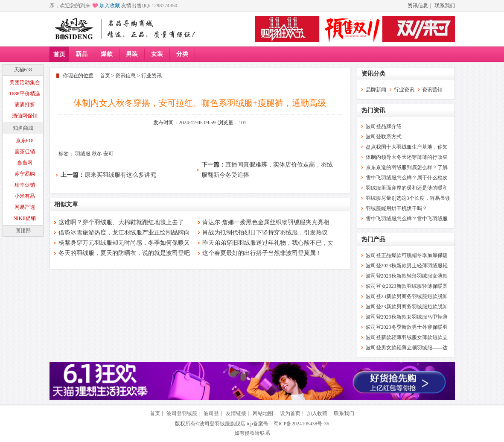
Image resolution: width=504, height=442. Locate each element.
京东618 (25, 141)
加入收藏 (110, 6)
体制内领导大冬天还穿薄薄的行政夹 (407, 157)
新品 (82, 54)
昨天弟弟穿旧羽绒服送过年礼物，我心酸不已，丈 (268, 243)
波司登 (211, 413)
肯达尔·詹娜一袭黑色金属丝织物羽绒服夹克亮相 (266, 222)
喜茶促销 (25, 152)
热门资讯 (373, 110)
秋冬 (97, 154)
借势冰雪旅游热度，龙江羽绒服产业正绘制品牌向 (124, 233)
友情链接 (236, 413)
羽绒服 (83, 154)
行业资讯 (151, 76)
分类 (182, 54)
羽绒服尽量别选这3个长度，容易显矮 (408, 198)
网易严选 (25, 207)
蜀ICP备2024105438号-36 (302, 424)
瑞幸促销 (25, 185)
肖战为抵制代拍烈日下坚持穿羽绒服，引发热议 (265, 233)
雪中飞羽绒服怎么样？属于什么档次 (407, 178)
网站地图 (263, 413)
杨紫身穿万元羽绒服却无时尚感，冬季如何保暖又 (124, 243)
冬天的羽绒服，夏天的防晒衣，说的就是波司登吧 (124, 253)
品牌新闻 (376, 90)
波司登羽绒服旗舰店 (222, 424)
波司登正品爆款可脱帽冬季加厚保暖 (407, 255)
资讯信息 (418, 6)
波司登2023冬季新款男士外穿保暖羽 (407, 327)
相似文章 (66, 204)
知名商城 (23, 128)
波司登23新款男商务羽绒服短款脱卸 (407, 296)
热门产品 (373, 239)
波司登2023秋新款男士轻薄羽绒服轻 (407, 266)
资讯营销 (432, 90)
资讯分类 (373, 74)
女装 (157, 54)
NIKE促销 (25, 218)
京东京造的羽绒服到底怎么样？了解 (407, 167)
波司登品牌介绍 (384, 126)
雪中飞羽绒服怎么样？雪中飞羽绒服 (407, 219)
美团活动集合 (25, 82)
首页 (59, 54)
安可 (108, 154)
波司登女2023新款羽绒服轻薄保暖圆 (407, 286)
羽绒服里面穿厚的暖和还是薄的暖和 (407, 188)
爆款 (107, 54)
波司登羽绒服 (182, 413)
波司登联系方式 (384, 137)
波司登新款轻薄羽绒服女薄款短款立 (407, 337)
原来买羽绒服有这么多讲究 (120, 175)
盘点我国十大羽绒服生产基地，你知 (407, 147)
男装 (132, 54)
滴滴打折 (25, 105)
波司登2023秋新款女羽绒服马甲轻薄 (407, 317)
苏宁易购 (25, 174)
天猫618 (23, 70)
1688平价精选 (25, 94)
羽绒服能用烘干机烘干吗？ (396, 208)
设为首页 (290, 413)
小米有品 (25, 196)
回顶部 (23, 231)
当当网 (25, 163)
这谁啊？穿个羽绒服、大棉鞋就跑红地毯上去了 (121, 222)
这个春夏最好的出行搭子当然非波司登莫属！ (262, 253)
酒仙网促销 (25, 116)
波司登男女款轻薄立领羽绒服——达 (407, 348)
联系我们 (445, 6)
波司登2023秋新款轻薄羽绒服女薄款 (407, 276)
